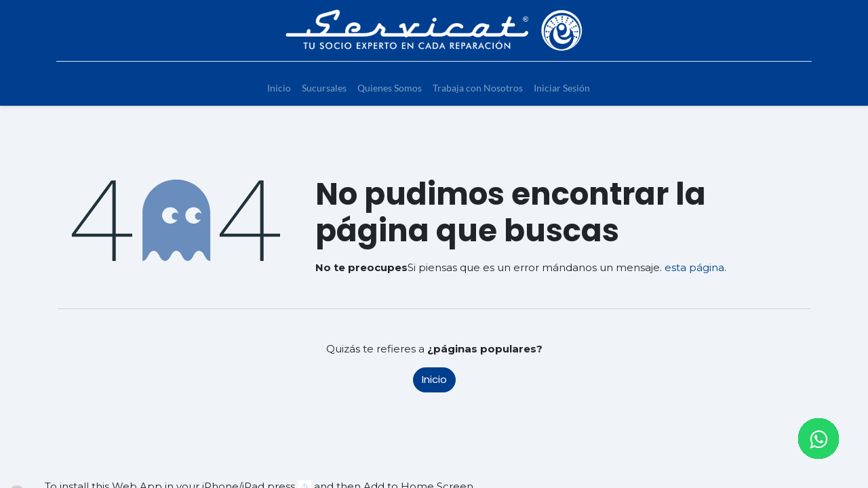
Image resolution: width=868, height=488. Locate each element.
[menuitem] (279, 88)
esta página (694, 267)
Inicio (434, 379)
